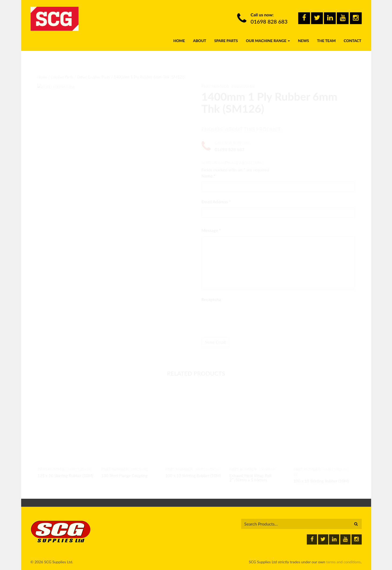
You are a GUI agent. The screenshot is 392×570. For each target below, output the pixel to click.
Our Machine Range (268, 36)
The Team (326, 36)
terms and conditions (343, 562)
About (199, 36)
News (303, 36)
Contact (353, 36)
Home (179, 36)
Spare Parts (226, 36)
